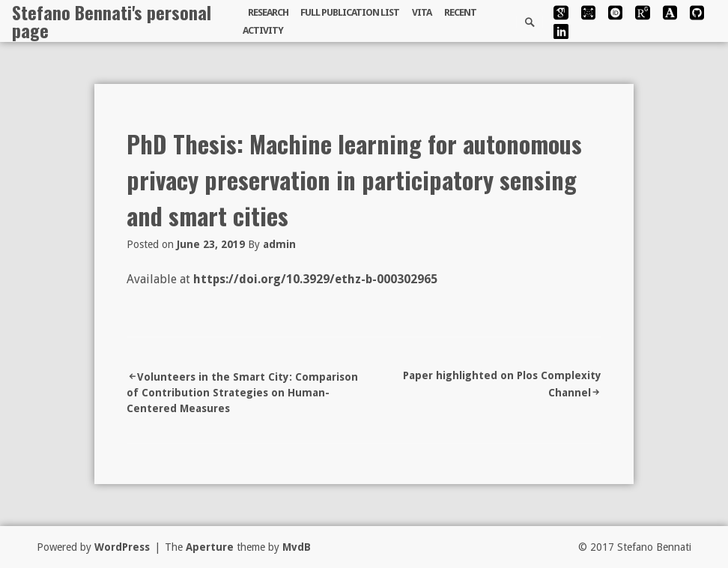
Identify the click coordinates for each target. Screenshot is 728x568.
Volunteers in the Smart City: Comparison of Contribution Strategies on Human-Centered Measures (242, 393)
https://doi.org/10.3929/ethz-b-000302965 (315, 279)
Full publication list (350, 12)
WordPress (122, 547)
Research (268, 12)
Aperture (210, 547)
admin (279, 244)
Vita (422, 12)
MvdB (297, 547)
